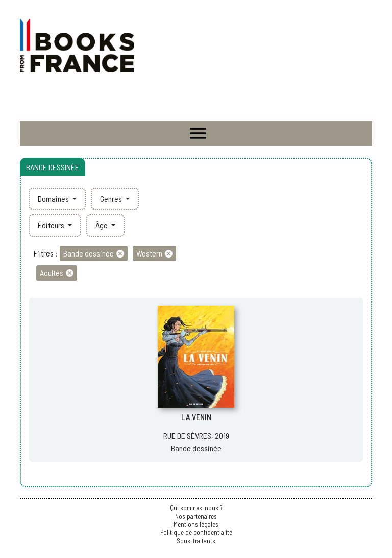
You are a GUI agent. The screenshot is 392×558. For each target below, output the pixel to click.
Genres (112, 199)
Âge (102, 225)
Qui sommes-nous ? (196, 508)
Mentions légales (196, 524)
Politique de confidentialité (196, 532)
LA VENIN (196, 417)
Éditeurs (52, 225)
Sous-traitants (196, 541)
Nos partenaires (196, 516)
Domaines (54, 199)
